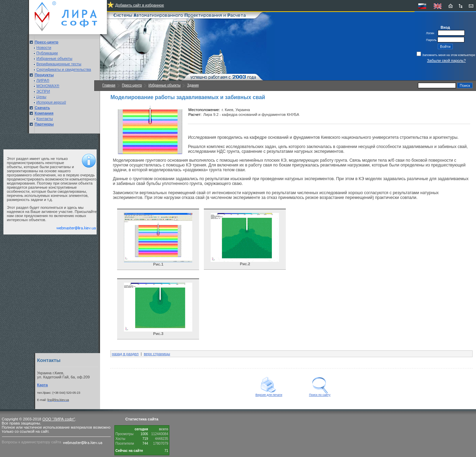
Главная (109, 85)
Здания (193, 85)
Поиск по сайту (320, 393)
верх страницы (157, 354)
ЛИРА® (43, 80)
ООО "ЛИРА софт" (59, 419)
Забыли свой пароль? (446, 61)
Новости (44, 48)
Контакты (45, 119)
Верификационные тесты (59, 64)
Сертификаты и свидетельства (64, 69)
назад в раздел (125, 354)
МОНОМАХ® (48, 86)
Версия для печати (269, 393)
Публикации (47, 53)
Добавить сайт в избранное (139, 5)
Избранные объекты (54, 58)
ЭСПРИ (43, 91)
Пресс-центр (132, 85)
